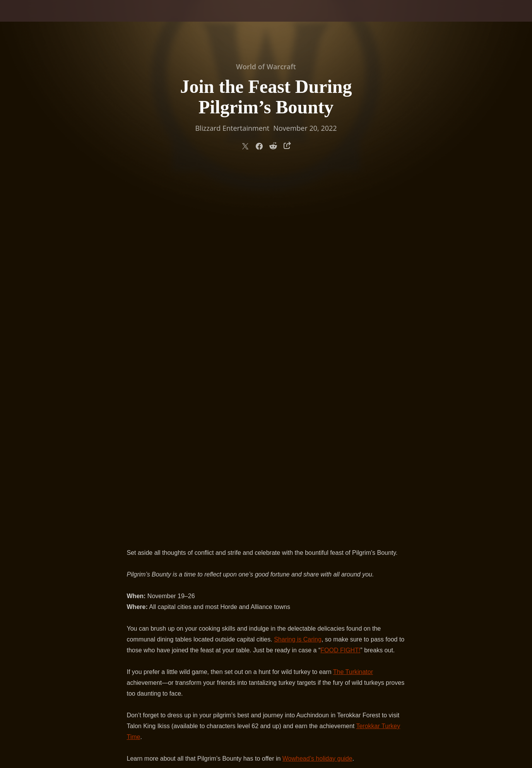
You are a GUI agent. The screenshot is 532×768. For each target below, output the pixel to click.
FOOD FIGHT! (340, 286)
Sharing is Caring (298, 275)
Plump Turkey (343, 466)
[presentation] (30, 20)
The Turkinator (353, 307)
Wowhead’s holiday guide (317, 394)
